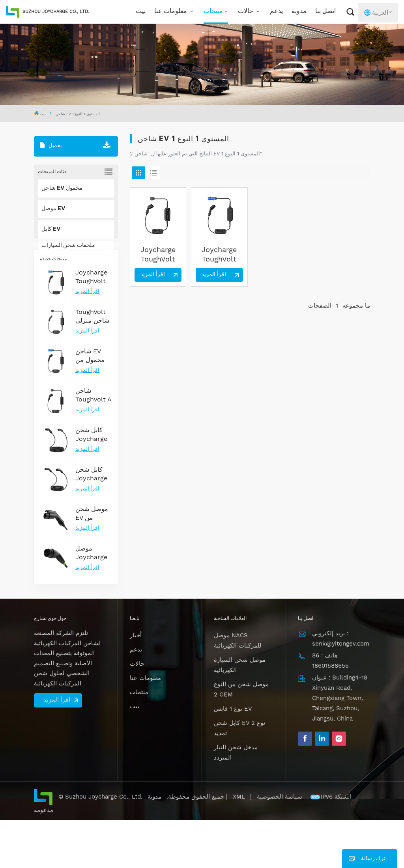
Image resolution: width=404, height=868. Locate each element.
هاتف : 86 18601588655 (330, 708)
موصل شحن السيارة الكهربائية (240, 713)
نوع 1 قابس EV (233, 757)
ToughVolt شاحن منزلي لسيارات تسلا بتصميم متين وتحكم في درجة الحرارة (93, 364)
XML (239, 845)
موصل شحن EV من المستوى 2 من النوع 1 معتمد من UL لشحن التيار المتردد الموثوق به (94, 561)
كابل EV (51, 230)
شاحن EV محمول (62, 189)
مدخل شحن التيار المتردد (236, 801)
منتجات (213, 11)
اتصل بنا (325, 11)
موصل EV (53, 209)
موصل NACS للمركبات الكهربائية (238, 689)
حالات (246, 11)
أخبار (136, 683)
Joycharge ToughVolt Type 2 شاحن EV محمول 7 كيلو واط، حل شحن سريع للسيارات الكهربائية (94, 325)
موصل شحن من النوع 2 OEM (241, 737)
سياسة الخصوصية (281, 845)
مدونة (299, 11)
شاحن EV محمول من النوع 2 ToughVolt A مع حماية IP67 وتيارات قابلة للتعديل (93, 404)
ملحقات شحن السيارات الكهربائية (68, 250)
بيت (141, 11)
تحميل (51, 146)
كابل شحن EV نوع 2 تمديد (239, 776)
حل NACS (54, 271)
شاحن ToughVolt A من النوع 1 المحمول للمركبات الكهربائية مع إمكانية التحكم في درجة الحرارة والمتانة (93, 443)
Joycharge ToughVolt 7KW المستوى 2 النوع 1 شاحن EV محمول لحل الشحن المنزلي (158, 255)
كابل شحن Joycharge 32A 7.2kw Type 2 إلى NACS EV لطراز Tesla (92, 483)
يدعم (276, 11)
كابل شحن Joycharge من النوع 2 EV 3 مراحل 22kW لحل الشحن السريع (92, 522)
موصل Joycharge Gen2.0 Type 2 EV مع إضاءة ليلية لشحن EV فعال (91, 601)
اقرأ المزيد (87, 340)
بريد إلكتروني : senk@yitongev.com (341, 687)
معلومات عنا (171, 11)
